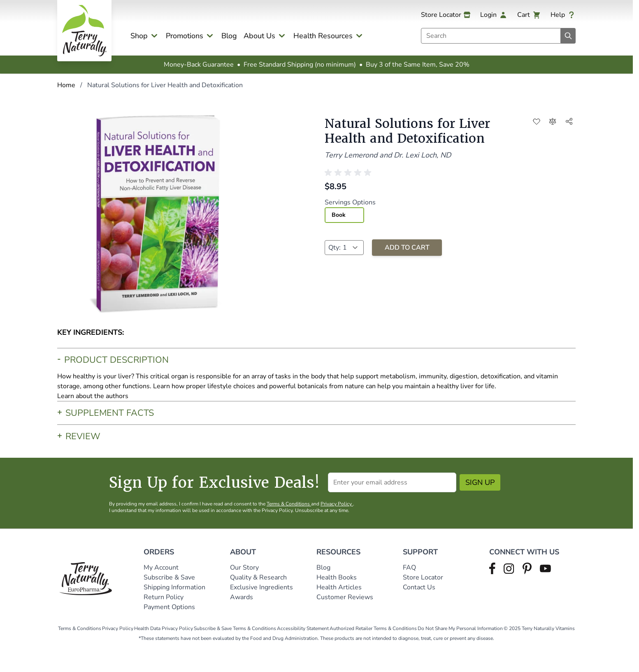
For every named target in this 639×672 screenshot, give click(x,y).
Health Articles (339, 587)
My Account (161, 568)
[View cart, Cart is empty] (529, 15)
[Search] (568, 36)
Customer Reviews (345, 597)
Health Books (337, 577)
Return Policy (164, 597)
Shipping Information (175, 587)
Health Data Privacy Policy (164, 628)
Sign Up (480, 482)
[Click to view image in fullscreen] (159, 213)
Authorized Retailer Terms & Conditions (373, 628)
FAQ (409, 568)
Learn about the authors (93, 396)
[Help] (563, 15)
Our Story (244, 568)
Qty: (335, 248)
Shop (139, 36)
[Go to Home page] (84, 31)
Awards (242, 597)
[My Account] (494, 15)
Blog (229, 36)
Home (66, 85)
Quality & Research (258, 577)
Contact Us (419, 587)
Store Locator (423, 577)
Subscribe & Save (170, 577)
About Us (259, 36)
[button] (349, 173)
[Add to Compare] (553, 121)
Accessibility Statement (303, 628)
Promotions (185, 36)
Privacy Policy (337, 504)
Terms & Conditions (289, 504)
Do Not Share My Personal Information (460, 628)
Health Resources (323, 36)
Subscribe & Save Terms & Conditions (235, 628)
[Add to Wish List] (537, 121)
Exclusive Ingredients (261, 587)
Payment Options (169, 607)
